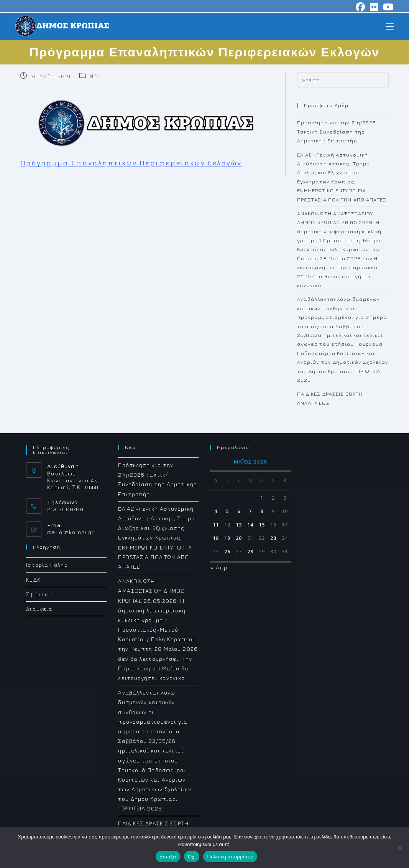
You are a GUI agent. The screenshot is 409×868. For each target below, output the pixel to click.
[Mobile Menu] (390, 26)
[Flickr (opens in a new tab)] (374, 7)
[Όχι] (399, 848)
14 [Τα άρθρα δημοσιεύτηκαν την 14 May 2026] (251, 525)
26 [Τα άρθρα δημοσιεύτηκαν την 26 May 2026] (228, 552)
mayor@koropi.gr (71, 532)
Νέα (95, 76)
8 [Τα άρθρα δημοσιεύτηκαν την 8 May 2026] (262, 511)
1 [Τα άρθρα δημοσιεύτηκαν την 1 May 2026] (262, 498)
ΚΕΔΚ (33, 580)
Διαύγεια (39, 609)
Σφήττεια (40, 594)
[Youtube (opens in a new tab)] (387, 7)
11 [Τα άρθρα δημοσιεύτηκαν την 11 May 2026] (216, 525)
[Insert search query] (343, 80)
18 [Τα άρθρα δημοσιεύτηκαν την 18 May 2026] (216, 538)
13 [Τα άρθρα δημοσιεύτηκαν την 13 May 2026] (239, 525)
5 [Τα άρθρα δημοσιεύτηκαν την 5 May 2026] (227, 511)
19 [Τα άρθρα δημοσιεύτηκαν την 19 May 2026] (228, 538)
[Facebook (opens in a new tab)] (361, 7)
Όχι (192, 857)
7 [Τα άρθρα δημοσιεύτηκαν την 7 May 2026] (250, 511)
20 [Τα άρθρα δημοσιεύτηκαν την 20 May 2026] (239, 538)
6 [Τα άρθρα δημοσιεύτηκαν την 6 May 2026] (239, 511)
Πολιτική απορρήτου (230, 857)
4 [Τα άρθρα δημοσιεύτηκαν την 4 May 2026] (216, 511)
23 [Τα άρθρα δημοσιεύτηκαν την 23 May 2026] (274, 538)
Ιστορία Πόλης (47, 565)
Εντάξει (168, 857)
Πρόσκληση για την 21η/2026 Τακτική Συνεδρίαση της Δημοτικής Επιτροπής (337, 131)
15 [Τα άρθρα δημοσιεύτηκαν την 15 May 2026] (262, 525)
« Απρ (219, 567)
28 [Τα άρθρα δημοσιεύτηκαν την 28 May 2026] (251, 552)
